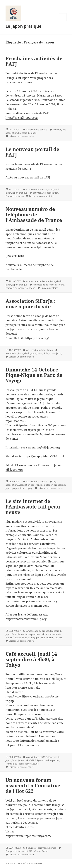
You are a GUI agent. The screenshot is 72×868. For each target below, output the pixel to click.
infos (40, 353)
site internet (47, 638)
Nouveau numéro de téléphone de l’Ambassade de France (34, 215)
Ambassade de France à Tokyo (48, 285)
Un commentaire (49, 288)
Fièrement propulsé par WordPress (24, 863)
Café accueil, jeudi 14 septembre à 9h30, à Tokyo (31, 659)
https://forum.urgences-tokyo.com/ (28, 836)
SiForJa (47, 353)
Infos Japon (47, 350)
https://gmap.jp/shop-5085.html (44, 456)
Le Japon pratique (23, 26)
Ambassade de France (38, 281)
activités (57, 130)
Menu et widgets (63, 21)
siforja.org (57, 353)
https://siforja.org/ (37, 338)
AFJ (64, 130)
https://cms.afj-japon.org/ (22, 118)
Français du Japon (27, 133)
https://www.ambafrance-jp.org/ (26, 619)
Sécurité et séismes (36, 848)
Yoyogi (29, 488)
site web (59, 638)
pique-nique (18, 488)
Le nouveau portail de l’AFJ (32, 152)
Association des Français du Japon (36, 485)
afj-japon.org (14, 469)
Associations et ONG (37, 130)
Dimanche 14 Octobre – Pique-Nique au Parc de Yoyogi (34, 375)
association (11, 133)
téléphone (30, 288)
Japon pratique (20, 193)
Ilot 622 (29, 851)
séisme (37, 851)
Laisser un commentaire (21, 136)
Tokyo (45, 851)
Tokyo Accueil (32, 764)
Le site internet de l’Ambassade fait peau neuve (33, 507)
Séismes (52, 848)
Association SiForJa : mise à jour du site (31, 304)
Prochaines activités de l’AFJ (34, 61)
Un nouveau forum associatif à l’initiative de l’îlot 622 (33, 785)
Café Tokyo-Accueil (39, 760)
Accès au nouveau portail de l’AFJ (28, 177)
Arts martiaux (33, 350)
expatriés (55, 760)
